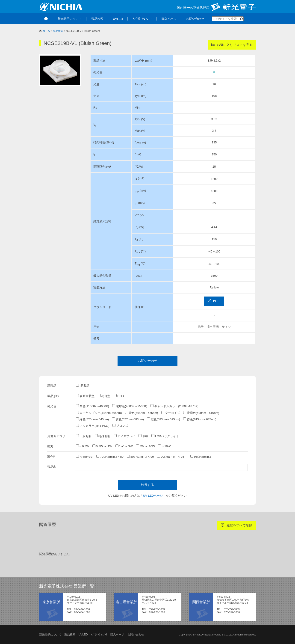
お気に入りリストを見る (232, 45)
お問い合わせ (147, 361)
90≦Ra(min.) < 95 (172, 457)
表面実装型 (85, 396)
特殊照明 (103, 436)
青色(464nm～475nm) (142, 413)
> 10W (164, 446)
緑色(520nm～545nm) (92, 419)
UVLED (83, 635)
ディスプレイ (124, 436)
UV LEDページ (153, 496)
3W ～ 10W (145, 446)
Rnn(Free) (84, 457)
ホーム (46, 31)
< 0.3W (83, 446)
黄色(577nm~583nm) (128, 419)
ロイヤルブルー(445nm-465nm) (99, 413)
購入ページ (117, 635)
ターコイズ (171, 413)
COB (119, 396)
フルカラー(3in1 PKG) (93, 426)
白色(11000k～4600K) (92, 406)
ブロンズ (120, 426)
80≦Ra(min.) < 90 (140, 457)
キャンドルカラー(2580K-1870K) (174, 406)
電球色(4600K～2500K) (130, 406)
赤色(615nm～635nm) (200, 419)
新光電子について (50, 635)
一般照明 (84, 436)
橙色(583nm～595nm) (164, 419)
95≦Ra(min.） (202, 457)
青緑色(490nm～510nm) (201, 413)
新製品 (83, 386)
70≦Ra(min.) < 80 (110, 457)
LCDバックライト (165, 436)
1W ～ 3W (124, 446)
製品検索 (58, 31)
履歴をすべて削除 (237, 525)
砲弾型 (104, 396)
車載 (143, 436)
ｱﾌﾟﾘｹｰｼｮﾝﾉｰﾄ (99, 635)
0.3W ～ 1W (102, 446)
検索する (147, 485)
